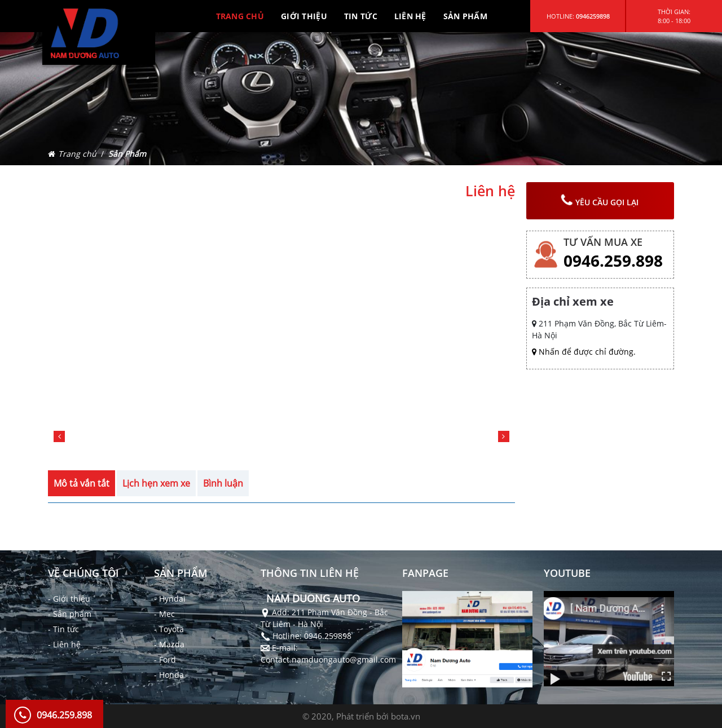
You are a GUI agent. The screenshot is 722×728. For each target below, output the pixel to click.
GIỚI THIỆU (304, 16)
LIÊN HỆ (410, 16)
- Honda (169, 675)
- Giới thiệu (69, 599)
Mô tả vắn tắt (82, 483)
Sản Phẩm (127, 154)
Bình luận (223, 483)
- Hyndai (170, 599)
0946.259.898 (613, 261)
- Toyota (169, 629)
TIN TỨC (361, 16)
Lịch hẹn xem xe (156, 483)
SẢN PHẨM (465, 16)
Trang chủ (77, 154)
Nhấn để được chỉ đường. (584, 352)
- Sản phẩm (70, 614)
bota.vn (406, 716)
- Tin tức (63, 629)
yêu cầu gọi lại (600, 200)
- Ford (165, 659)
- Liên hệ (64, 644)
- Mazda (169, 644)
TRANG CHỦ (240, 16)
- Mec (164, 614)
